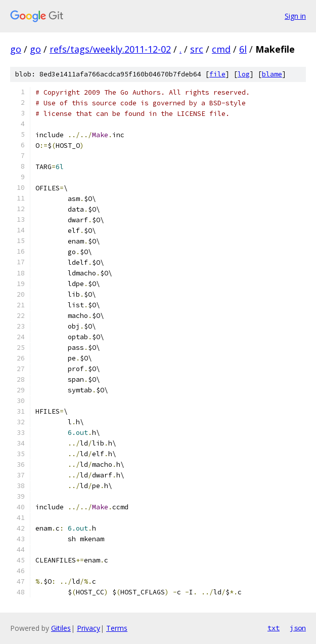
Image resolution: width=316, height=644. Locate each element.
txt (274, 628)
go (16, 49)
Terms (117, 628)
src (197, 49)
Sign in (295, 16)
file (217, 74)
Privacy (88, 628)
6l (243, 49)
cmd (221, 49)
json (298, 628)
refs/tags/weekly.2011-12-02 (110, 49)
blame (272, 74)
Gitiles (61, 628)
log (244, 74)
